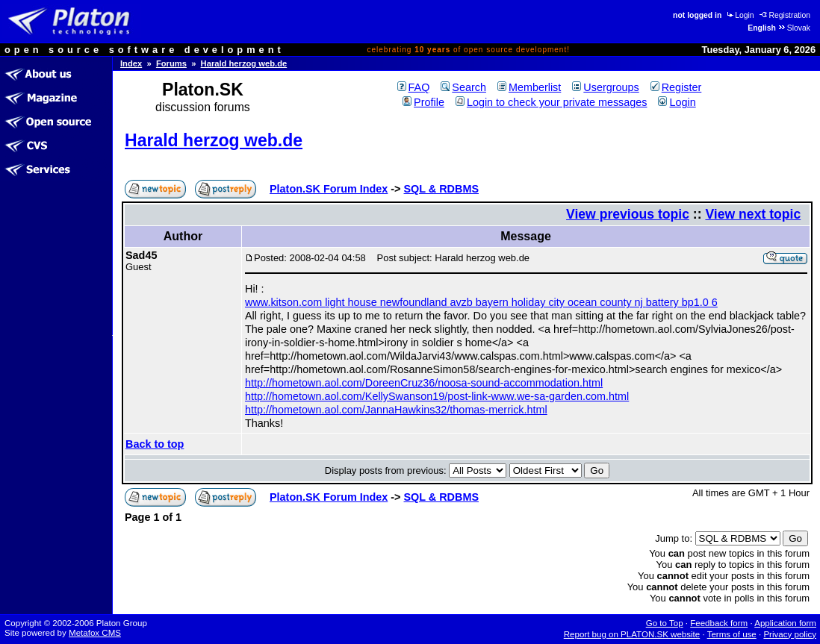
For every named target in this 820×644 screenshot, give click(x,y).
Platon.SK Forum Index (329, 189)
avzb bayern (480, 302)
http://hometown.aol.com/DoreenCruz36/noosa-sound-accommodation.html (424, 383)
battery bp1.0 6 (682, 302)
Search (463, 87)
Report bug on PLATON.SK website (632, 634)
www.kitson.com (285, 302)
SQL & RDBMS (441, 189)
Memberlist (529, 87)
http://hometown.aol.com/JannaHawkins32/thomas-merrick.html (396, 410)
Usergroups (605, 87)
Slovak (794, 28)
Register (676, 87)
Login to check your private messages (552, 102)
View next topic (753, 214)
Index (131, 63)
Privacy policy (790, 634)
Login (739, 15)
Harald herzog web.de (244, 63)
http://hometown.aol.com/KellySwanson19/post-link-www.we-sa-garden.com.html (437, 396)
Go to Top (665, 623)
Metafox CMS (95, 633)
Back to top (155, 444)
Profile (423, 102)
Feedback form (719, 623)
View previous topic (628, 214)
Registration (785, 15)
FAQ (414, 87)
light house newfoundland (387, 302)
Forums (171, 63)
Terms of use (732, 634)
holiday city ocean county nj (579, 302)
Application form (785, 623)
